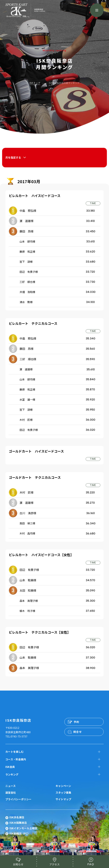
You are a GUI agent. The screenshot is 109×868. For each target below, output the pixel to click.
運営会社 (11, 792)
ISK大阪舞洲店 (18, 823)
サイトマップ (63, 799)
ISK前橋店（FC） (20, 833)
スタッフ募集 (63, 792)
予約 (76, 722)
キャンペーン (63, 786)
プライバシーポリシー (18, 799)
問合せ (78, 732)
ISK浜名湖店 (17, 817)
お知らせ (18, 864)
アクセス (54, 864)
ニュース (11, 786)
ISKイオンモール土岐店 (23, 828)
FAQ (91, 864)
